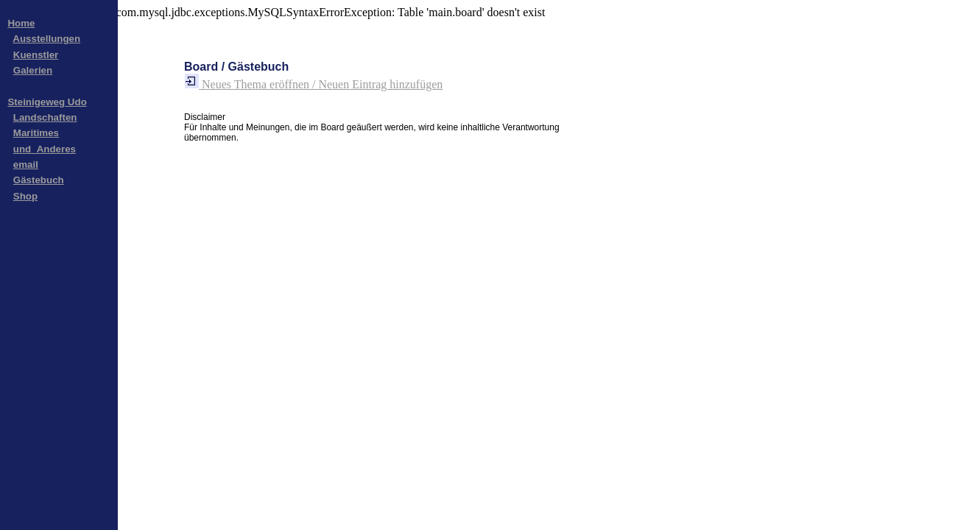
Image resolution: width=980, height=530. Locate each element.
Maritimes (36, 133)
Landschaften (45, 117)
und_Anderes (45, 149)
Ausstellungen (46, 39)
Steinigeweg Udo (47, 102)
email (26, 165)
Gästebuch (39, 180)
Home (21, 23)
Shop (25, 196)
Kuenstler (36, 55)
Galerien (33, 70)
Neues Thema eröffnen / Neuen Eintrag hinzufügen (313, 84)
